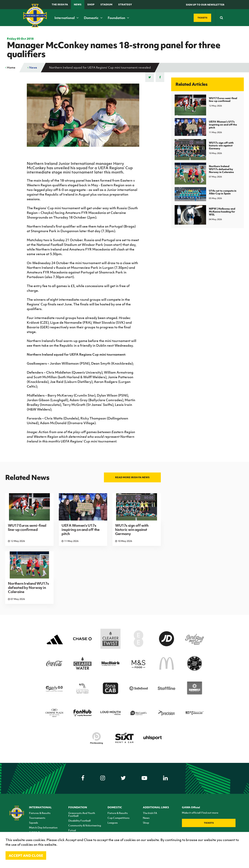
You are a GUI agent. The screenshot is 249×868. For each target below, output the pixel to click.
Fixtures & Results (40, 813)
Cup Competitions (119, 818)
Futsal (72, 830)
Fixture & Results (118, 813)
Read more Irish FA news (132, 477)
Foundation (118, 18)
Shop (91, 4)
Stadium (106, 4)
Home (10, 67)
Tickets (209, 823)
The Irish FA (60, 4)
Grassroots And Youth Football (82, 814)
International (67, 18)
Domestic (93, 18)
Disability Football (79, 821)
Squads (34, 823)
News (78, 4)
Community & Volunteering (85, 825)
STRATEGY (125, 4)
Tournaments (37, 818)
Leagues (113, 823)
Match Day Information (43, 827)
